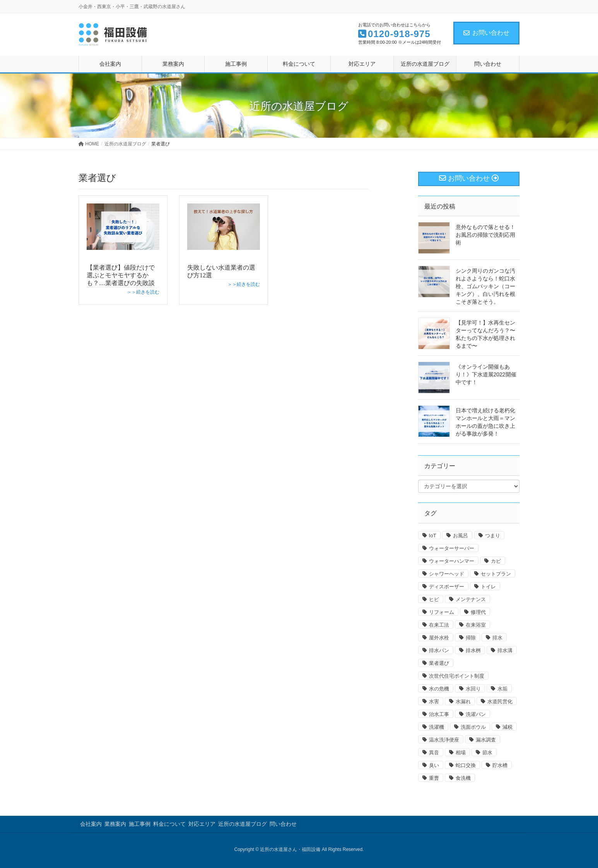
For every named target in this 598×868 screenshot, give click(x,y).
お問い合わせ (486, 33)
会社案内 (91, 824)
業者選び (439, 663)
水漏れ (463, 701)
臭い (434, 765)
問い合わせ (283, 824)
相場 (461, 753)
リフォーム (442, 612)
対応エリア (202, 824)
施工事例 (140, 824)
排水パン (439, 650)
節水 (487, 753)
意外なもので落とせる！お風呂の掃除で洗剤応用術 (485, 235)
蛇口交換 (466, 765)
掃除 (471, 638)
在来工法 (439, 625)
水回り (473, 689)
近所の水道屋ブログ (243, 824)
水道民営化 (500, 701)
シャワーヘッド (447, 574)
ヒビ (434, 599)
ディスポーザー (447, 587)
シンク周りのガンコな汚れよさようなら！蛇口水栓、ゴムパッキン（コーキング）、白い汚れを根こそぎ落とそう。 (485, 286)
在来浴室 (476, 625)
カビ (496, 561)
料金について (169, 824)
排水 (497, 638)
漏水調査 (486, 740)
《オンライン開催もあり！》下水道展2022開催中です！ (486, 374)
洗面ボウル (473, 727)
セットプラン (496, 574)
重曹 (434, 778)
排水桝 (473, 650)
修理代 (478, 612)
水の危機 (439, 689)
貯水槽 (500, 765)
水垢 (502, 689)
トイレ (488, 587)
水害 (434, 701)
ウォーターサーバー (452, 548)
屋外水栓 (439, 638)
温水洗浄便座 (444, 740)
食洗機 (463, 778)
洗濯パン (476, 714)
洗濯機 (437, 727)
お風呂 (460, 536)
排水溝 (505, 650)
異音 (434, 753)
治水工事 (439, 714)
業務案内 (115, 824)
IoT (433, 536)
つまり (493, 536)
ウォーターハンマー (452, 561)
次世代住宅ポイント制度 (457, 676)
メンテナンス (471, 599)
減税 (507, 727)
